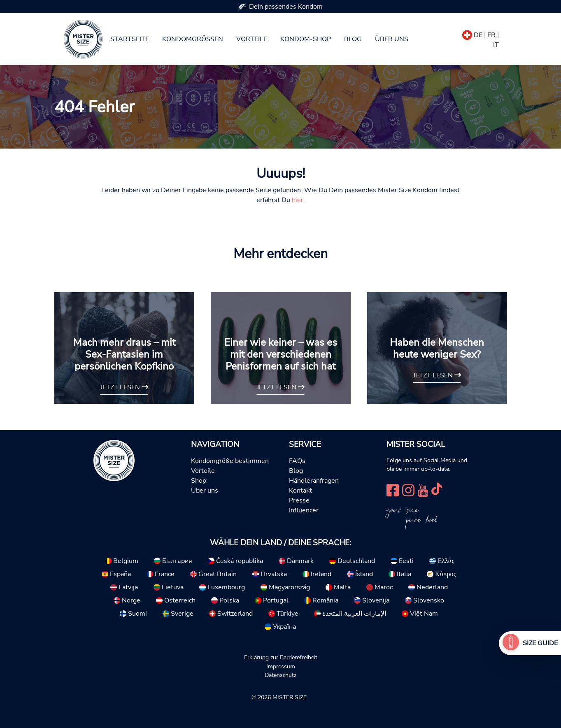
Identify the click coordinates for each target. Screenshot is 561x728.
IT (496, 45)
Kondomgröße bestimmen (230, 461)
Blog (353, 39)
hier (298, 200)
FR (491, 35)
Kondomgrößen (193, 39)
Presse (299, 500)
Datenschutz (280, 675)
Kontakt (300, 491)
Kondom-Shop (306, 39)
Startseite (130, 39)
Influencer (304, 510)
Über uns (392, 39)
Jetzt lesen (124, 387)
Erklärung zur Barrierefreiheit (281, 657)
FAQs (297, 461)
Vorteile (252, 39)
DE (478, 35)
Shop (199, 481)
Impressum (281, 666)
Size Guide (540, 643)
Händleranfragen (314, 481)
